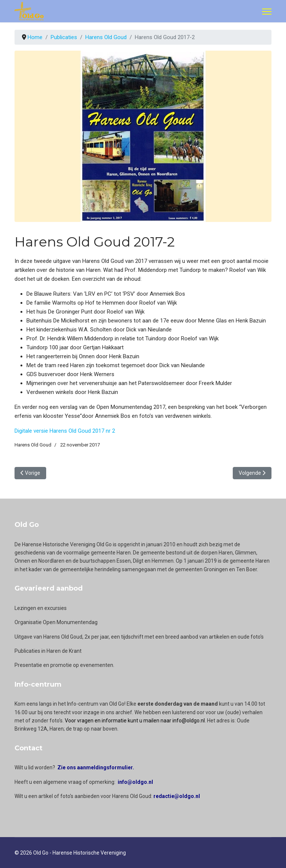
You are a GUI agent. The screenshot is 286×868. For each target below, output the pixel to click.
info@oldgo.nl (135, 782)
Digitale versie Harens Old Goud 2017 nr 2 (65, 431)
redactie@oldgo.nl (177, 796)
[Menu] (267, 12)
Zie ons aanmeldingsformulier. (96, 767)
